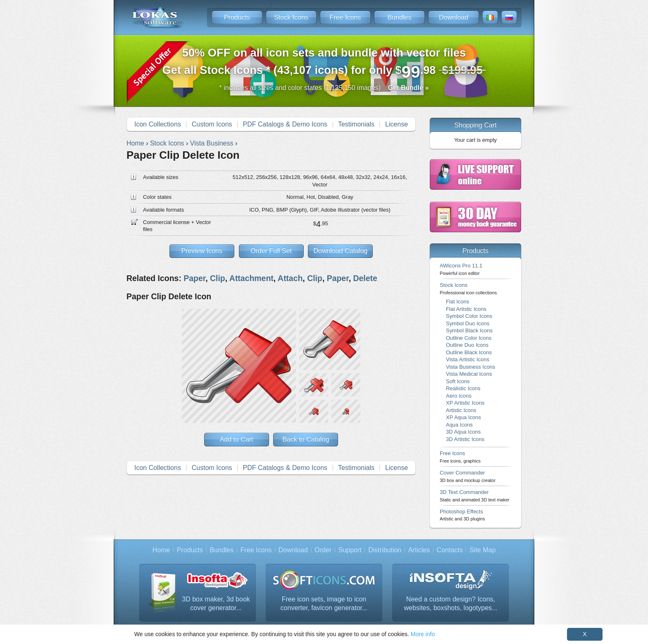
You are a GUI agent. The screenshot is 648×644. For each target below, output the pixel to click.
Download (454, 17)
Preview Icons (202, 251)
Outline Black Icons (469, 352)
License (397, 124)
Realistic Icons (463, 388)
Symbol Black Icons (469, 330)
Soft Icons (458, 381)
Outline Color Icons (469, 338)
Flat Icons (457, 302)
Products (237, 17)
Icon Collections (158, 124)
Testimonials (356, 124)
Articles (419, 550)
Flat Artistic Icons (466, 309)
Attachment (251, 278)
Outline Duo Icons (467, 345)
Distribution (385, 550)
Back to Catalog (306, 439)
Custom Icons (212, 124)
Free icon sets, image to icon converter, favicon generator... (324, 604)
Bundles (400, 17)
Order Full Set (271, 251)
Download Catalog (340, 251)
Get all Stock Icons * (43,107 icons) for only (324, 64)
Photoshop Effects (462, 515)
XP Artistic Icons (465, 403)
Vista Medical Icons (469, 374)
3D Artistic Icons (465, 439)
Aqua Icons (459, 425)
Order (323, 550)
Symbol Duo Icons (468, 323)
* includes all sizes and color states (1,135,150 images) (324, 88)
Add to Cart (237, 439)
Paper (194, 278)
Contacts (450, 550)
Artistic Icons (461, 410)
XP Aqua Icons (463, 417)
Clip (218, 278)
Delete (365, 278)
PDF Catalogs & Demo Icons (285, 124)
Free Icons (345, 17)
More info (423, 634)
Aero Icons (459, 396)
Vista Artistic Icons (468, 359)
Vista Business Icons (471, 367)
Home (161, 550)
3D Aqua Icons (463, 432)
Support (350, 550)
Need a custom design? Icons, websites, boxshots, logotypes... (451, 604)
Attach (290, 278)
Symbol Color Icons (469, 316)
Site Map (482, 550)
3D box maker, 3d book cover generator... (216, 604)
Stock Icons (291, 17)
